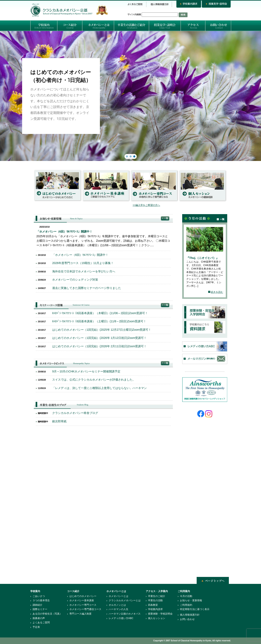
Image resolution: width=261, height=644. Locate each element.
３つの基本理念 (41, 600)
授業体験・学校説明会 (160, 614)
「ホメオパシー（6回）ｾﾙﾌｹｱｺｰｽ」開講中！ (64, 232)
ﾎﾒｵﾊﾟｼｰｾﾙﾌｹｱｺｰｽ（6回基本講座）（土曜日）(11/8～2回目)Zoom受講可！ (99, 321)
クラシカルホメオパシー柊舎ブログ (75, 413)
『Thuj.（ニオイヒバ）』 (203, 258)
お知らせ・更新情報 (191, 600)
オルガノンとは (117, 605)
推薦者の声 (39, 618)
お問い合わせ (187, 619)
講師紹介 (37, 605)
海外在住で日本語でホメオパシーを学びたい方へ (84, 271)
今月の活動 (186, 596)
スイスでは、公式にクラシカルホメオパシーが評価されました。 (94, 380)
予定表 (36, 627)
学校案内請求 (155, 609)
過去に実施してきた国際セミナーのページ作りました (87, 288)
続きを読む (217, 292)
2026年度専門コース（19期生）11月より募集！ (83, 263)
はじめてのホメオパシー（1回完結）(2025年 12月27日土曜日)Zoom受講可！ (102, 330)
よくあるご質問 (41, 623)
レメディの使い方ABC (121, 618)
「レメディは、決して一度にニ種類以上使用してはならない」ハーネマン (99, 388)
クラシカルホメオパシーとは (125, 600)
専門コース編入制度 (80, 614)
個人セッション (157, 618)
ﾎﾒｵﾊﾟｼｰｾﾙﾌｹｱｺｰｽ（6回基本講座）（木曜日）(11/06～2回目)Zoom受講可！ (100, 313)
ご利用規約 (186, 605)
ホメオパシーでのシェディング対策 (75, 280)
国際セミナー (40, 609)
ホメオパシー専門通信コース (85, 609)
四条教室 (153, 605)
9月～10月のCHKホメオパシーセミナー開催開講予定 (86, 371)
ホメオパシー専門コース (83, 605)
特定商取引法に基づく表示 (195, 609)
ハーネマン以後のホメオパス (125, 614)
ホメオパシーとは (119, 596)
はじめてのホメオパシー (83, 596)
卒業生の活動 (155, 600)
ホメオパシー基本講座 (82, 600)
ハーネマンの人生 (119, 609)
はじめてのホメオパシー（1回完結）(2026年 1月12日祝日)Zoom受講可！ (99, 338)
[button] (130, 96)
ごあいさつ (39, 596)
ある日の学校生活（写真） (47, 614)
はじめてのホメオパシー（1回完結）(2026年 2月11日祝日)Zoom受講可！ (99, 346)
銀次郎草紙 (59, 421)
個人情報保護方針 (190, 615)
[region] (130, 96)
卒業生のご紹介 (157, 596)
